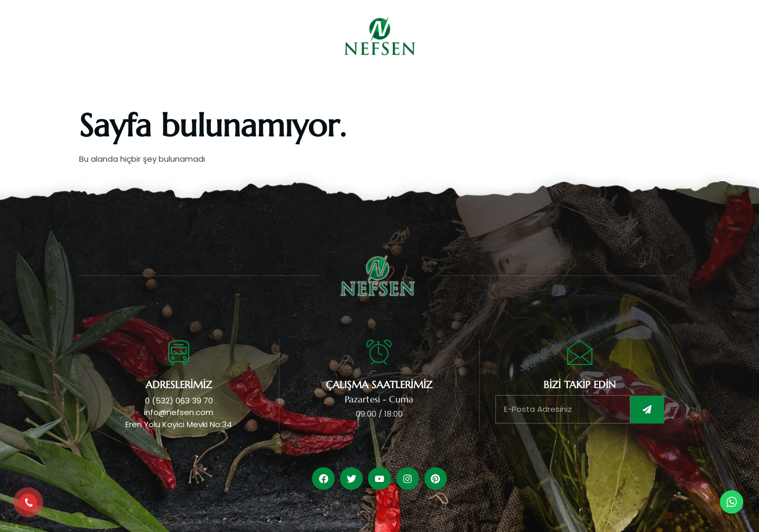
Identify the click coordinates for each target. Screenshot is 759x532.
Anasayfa (225, 87)
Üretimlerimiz (434, 87)
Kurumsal (283, 87)
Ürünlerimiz (354, 87)
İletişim (567, 87)
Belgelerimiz (507, 87)
